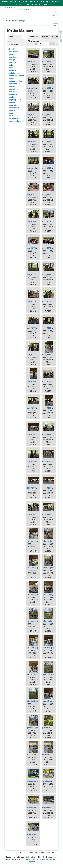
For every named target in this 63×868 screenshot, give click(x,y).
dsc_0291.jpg (33, 435)
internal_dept (17, 81)
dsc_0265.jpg (33, 168)
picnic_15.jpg (48, 728)
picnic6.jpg (48, 594)
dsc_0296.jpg (33, 488)
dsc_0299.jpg (48, 514)
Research (55, 2)
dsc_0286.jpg (33, 381)
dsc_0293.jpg (48, 435)
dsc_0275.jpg (48, 275)
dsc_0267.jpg (33, 195)
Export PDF (61, 40)
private (14, 105)
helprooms (16, 73)
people (14, 94)
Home (5, 2)
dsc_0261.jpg (33, 115)
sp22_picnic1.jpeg (35, 754)
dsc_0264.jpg (48, 141)
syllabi (14, 110)
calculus (15, 57)
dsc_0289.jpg (33, 408)
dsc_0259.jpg (33, 88)
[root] (12, 49)
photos (14, 97)
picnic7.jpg (33, 621)
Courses (23, 2)
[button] (44, 44)
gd (12, 68)
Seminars (34, 2)
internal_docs (17, 84)
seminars (15, 108)
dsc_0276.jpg (33, 301)
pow (13, 102)
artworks (15, 54)
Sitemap (55, 15)
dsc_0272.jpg (33, 248)
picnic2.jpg (48, 541)
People (14, 2)
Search (55, 37)
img (13, 78)
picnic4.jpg (48, 568)
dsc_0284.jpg (48, 355)
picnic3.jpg (33, 568)
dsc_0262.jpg (48, 115)
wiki (13, 116)
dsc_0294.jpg (33, 461)
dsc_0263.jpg (33, 141)
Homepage (20, 21)
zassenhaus (16, 118)
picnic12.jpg (48, 674)
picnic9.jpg (33, 648)
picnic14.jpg (48, 701)
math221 (15, 86)
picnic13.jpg (33, 701)
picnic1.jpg (33, 541)
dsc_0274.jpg (33, 275)
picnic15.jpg (33, 728)
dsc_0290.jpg (48, 408)
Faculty (45, 2)
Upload (45, 37)
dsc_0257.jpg (33, 61)
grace (14, 70)
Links (27, 5)
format (14, 62)
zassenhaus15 (17, 121)
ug (12, 113)
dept (13, 60)
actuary (14, 52)
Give (44, 5)
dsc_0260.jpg (48, 88)
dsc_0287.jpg (48, 381)
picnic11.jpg (33, 674)
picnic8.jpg (48, 621)
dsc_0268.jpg (48, 195)
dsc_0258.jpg (48, 61)
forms (14, 65)
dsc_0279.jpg (33, 328)
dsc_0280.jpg (48, 328)
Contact (36, 5)
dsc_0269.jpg (33, 221)
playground (16, 100)
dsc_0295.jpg (48, 461)
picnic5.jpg (33, 594)
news (13, 92)
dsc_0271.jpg (48, 221)
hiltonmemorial (18, 76)
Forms (19, 5)
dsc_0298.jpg (33, 514)
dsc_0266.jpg (48, 168)
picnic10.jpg (48, 648)
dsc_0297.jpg (48, 488)
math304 (15, 89)
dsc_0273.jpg (48, 248)
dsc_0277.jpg (48, 301)
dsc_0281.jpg (33, 355)
